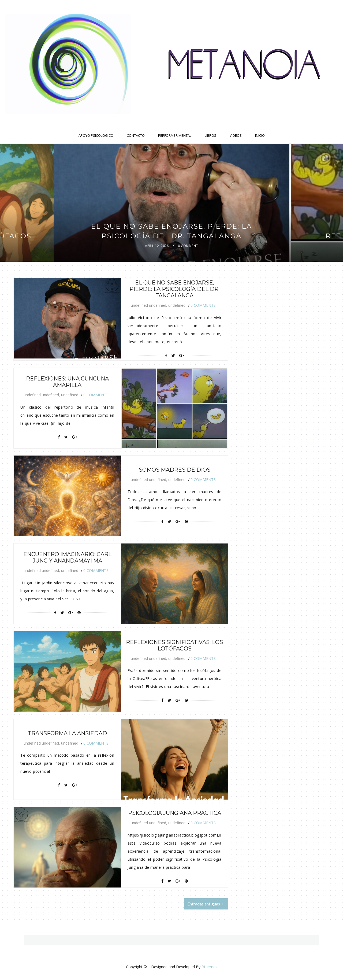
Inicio (260, 135)
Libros (210, 135)
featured (172, 216)
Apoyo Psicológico (96, 135)
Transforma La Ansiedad (67, 733)
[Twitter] (173, 356)
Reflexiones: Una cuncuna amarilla (67, 382)
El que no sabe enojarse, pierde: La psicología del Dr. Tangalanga (174, 289)
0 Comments (203, 305)
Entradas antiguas (206, 904)
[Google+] (182, 356)
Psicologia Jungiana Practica (175, 813)
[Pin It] (186, 522)
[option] (171, 203)
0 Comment (188, 246)
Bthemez (209, 967)
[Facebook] (166, 356)
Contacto (136, 135)
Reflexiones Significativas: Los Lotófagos (174, 645)
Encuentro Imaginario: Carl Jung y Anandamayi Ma (67, 557)
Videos (236, 135)
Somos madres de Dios (175, 470)
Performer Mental (175, 135)
